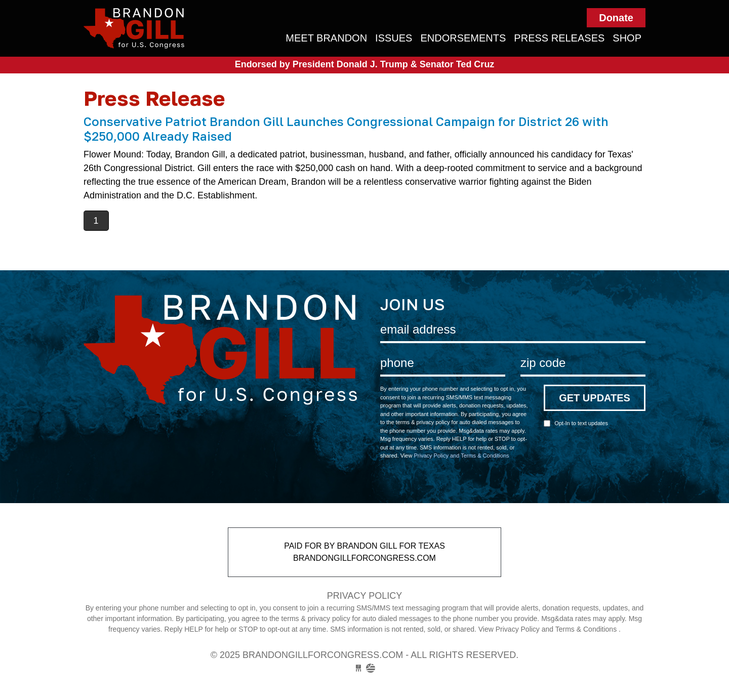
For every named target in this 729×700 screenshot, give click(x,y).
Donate (616, 18)
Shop (627, 38)
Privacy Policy (364, 596)
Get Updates (595, 398)
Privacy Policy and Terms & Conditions (461, 456)
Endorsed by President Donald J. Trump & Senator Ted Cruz (365, 64)
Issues (394, 38)
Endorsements (463, 38)
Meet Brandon (326, 38)
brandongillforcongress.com (171, 28)
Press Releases (559, 38)
